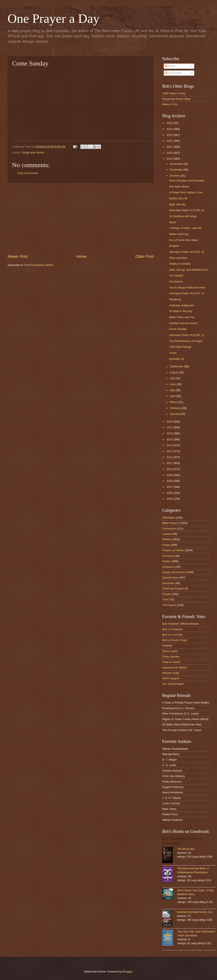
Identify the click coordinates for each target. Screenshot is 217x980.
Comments (173, 73)
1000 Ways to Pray (174, 93)
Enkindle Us (177, 359)
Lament (167, 534)
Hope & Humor (171, 662)
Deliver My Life (178, 198)
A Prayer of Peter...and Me (185, 228)
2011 (170, 463)
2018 (170, 422)
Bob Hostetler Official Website (181, 624)
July (173, 378)
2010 (170, 469)
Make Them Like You (182, 317)
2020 (170, 153)
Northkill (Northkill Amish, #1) (195, 912)
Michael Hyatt (171, 673)
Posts (170, 66)
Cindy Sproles (171, 657)
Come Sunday (178, 329)
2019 (170, 159)
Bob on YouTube (172, 635)
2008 (170, 481)
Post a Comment (28, 173)
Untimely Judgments (182, 305)
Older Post (144, 256)
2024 (170, 129)
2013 (170, 451)
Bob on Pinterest (172, 629)
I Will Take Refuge (180, 347)
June (173, 384)
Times (173, 353)
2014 (170, 445)
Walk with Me (177, 204)
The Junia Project (173, 684)
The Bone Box (186, 849)
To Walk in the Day (181, 311)
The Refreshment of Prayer (186, 341)
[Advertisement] (81, 218)
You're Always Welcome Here (187, 288)
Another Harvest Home (183, 323)
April (173, 396)
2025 (170, 123)
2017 (170, 427)
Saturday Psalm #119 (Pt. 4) (186, 210)
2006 (170, 493)
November (177, 170)
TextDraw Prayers (173, 588)
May (173, 390)
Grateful (174, 246)
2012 (170, 457)
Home (81, 256)
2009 (170, 475)
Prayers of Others (173, 550)
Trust (165, 599)
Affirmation (169, 518)
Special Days (170, 578)
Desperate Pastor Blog (176, 99)
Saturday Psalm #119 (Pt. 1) (186, 335)
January (175, 414)
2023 (170, 135)
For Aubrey (176, 282)
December (177, 164)
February (176, 408)
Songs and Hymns (33, 152)
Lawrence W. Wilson (175, 668)
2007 (170, 487)
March (174, 402)
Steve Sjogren (171, 678)
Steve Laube (170, 651)
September (177, 366)
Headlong (175, 299)
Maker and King (179, 234)
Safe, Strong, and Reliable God (188, 270)
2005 (170, 499)
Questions (168, 567)
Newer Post (18, 256)
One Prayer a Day (53, 18)
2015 (170, 439)
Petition (167, 539)
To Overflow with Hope (183, 216)
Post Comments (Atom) (39, 265)
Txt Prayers (169, 605)
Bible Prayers (170, 523)
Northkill (167, 646)
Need (172, 222)
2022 (170, 141)
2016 (170, 433)
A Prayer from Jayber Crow (186, 192)
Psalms (167, 561)
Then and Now (178, 258)
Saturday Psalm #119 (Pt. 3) (186, 252)
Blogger (128, 972)
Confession (169, 529)
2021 (170, 147)
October (175, 176)
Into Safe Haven (179, 187)
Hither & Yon (170, 104)
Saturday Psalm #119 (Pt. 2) (186, 293)
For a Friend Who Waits (184, 240)
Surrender (168, 583)
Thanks (167, 594)
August (174, 372)
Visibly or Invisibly (180, 264)
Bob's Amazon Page (175, 640)
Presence (168, 556)
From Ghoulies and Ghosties (187, 181)
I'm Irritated (176, 276)
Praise (166, 545)
